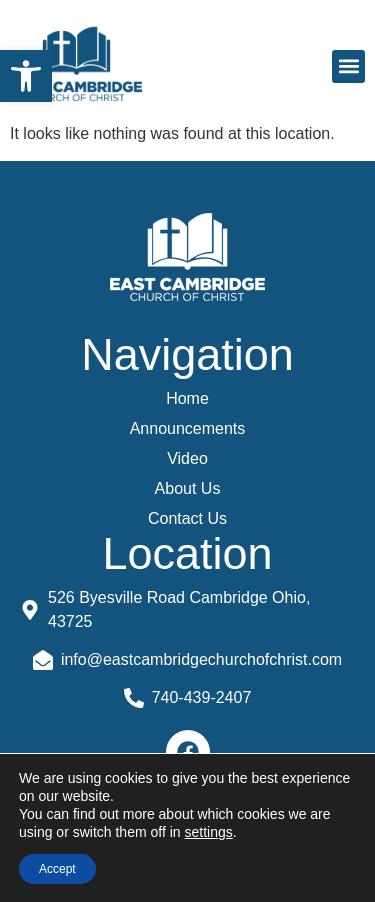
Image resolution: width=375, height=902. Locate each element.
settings (208, 832)
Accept (57, 869)
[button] (26, 76)
